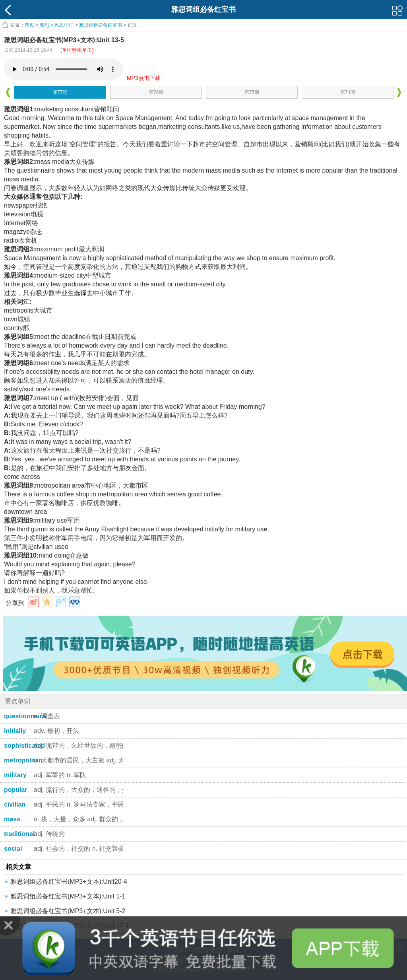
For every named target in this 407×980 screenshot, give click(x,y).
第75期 (252, 92)
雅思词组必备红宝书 (101, 25)
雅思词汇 (64, 25)
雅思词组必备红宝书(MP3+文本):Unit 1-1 (68, 896)
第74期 (348, 92)
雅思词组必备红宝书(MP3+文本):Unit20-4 (69, 882)
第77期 (60, 92)
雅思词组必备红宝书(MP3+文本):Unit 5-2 (68, 911)
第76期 (156, 92)
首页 (29, 25)
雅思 (45, 25)
